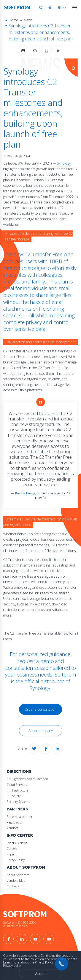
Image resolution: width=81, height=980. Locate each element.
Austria (51, 8)
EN (59, 7)
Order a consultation (40, 709)
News (28, 20)
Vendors (13, 828)
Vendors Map (16, 881)
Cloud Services (17, 785)
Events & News (17, 843)
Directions (19, 772)
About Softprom (26, 867)
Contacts (13, 886)
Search (41, 8)
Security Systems (18, 802)
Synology (64, 163)
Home (13, 20)
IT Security (14, 796)
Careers (12, 849)
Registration (15, 822)
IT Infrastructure (17, 790)
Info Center (20, 836)
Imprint (12, 854)
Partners (17, 809)
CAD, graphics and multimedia (28, 779)
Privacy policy (12, 966)
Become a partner (19, 817)
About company (41, 731)
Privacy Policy (16, 860)
